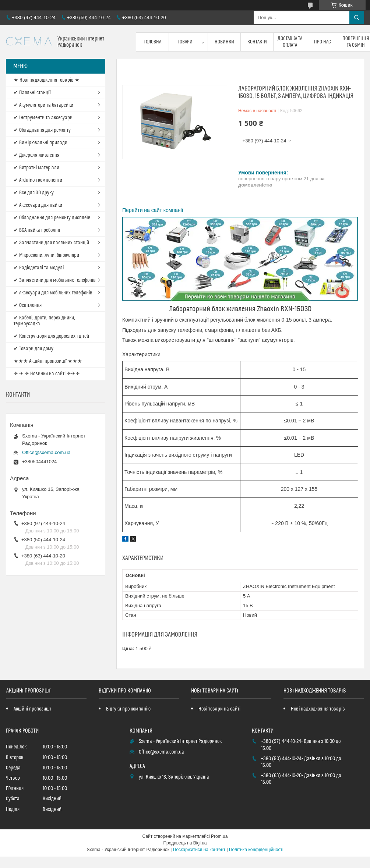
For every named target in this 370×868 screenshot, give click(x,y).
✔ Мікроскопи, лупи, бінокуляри (46, 255)
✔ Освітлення (28, 305)
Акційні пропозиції (32, 709)
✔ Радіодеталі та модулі (39, 268)
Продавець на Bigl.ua (185, 843)
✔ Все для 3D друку (34, 193)
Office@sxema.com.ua (46, 452)
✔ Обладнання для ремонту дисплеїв (52, 218)
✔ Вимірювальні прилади (40, 143)
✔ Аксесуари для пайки (38, 205)
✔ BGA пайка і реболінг (37, 230)
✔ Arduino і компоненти (38, 180)
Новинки (224, 42)
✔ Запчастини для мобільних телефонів (55, 280)
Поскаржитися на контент (199, 850)
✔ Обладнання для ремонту (42, 130)
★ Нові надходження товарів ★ (47, 80)
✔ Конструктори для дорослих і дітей (51, 336)
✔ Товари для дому (34, 349)
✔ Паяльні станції (32, 93)
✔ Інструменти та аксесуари (43, 118)
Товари (185, 42)
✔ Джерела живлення (36, 155)
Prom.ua (219, 836)
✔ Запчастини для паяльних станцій (51, 243)
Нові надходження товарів (318, 709)
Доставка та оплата (290, 42)
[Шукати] (357, 18)
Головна (152, 42)
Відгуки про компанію (128, 709)
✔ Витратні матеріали (36, 168)
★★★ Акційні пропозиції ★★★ (48, 361)
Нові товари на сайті (219, 709)
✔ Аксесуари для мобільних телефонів (53, 293)
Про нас (323, 42)
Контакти (257, 42)
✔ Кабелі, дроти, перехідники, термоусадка (44, 321)
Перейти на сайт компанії (153, 210)
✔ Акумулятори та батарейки (43, 105)
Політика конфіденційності (256, 850)
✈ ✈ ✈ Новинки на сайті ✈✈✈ (47, 374)
